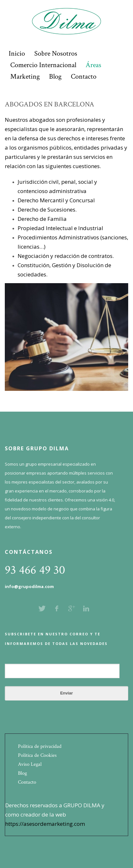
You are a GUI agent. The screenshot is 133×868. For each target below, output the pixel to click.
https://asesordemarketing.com (45, 824)
